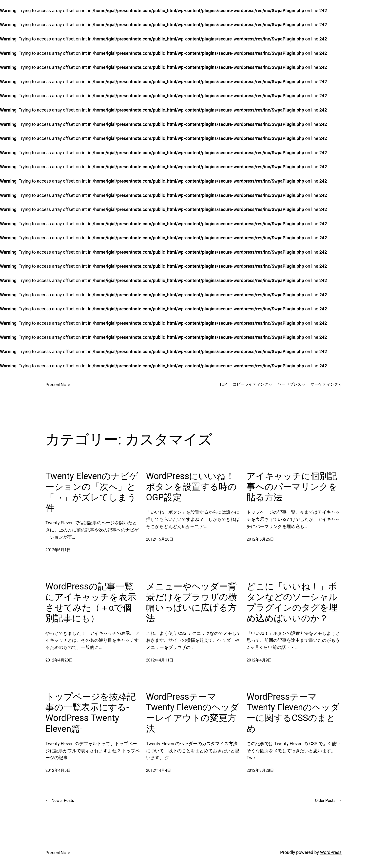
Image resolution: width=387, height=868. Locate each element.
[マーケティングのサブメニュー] (340, 384)
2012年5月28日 (160, 539)
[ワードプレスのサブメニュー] (304, 384)
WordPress (331, 852)
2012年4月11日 (160, 660)
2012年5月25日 (260, 539)
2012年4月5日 (58, 770)
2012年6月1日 (58, 550)
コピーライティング (251, 384)
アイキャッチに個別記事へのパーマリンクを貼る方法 (292, 487)
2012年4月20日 (59, 660)
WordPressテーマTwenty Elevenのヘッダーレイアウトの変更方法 (193, 713)
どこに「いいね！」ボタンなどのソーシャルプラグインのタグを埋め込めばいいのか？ (292, 603)
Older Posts (328, 801)
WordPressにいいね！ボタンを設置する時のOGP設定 (191, 487)
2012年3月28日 (260, 770)
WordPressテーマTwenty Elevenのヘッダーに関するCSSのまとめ (293, 713)
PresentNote (58, 385)
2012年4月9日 (259, 660)
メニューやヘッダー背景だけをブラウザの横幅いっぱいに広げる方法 (192, 603)
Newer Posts (60, 801)
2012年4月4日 (159, 770)
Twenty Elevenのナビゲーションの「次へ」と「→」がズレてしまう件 (92, 492)
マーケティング (324, 384)
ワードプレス (290, 384)
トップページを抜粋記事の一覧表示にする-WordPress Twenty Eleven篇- (91, 713)
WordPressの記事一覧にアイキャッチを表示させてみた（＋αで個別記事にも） (91, 603)
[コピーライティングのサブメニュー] (271, 384)
